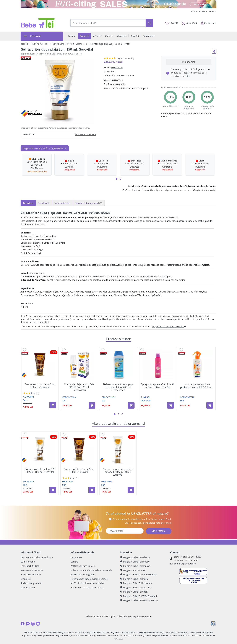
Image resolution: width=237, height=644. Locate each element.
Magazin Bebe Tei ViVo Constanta (139, 596)
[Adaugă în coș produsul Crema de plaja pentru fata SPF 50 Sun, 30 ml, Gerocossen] (92, 405)
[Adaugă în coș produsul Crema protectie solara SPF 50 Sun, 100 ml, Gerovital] (53, 490)
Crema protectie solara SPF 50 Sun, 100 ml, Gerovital (40, 471)
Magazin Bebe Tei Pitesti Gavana (139, 574)
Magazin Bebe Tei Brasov (135, 562)
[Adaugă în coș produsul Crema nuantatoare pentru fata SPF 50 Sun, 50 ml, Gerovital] (131, 490)
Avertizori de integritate (83, 574)
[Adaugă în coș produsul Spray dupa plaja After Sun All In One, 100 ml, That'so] (170, 405)
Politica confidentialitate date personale (91, 570)
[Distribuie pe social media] (214, 51)
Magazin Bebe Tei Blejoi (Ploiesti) (139, 600)
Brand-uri (26, 579)
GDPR (212, 11)
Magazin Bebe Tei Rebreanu (136, 583)
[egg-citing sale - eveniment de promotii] (118, 4)
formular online (95, 587)
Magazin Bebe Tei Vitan (134, 592)
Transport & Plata (30, 566)
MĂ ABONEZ (159, 531)
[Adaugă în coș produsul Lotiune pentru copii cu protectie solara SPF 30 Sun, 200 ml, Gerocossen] (210, 405)
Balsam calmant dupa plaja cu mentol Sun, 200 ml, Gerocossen (118, 387)
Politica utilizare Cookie (83, 566)
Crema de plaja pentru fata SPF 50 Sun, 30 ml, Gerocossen (79, 387)
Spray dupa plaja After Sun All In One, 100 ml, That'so (158, 386)
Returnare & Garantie (32, 570)
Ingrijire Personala (40, 44)
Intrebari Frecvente (31, 574)
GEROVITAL (117, 67)
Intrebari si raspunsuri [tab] (89, 203)
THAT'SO (145, 397)
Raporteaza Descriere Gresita (169, 326)
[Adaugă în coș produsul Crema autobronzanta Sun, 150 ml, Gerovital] (53, 405)
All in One (146, 400)
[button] (117, 179)
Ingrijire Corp (58, 44)
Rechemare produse (31, 583)
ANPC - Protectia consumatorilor (88, 583)
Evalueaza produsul (113, 62)
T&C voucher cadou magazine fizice (89, 579)
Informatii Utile (198, 11)
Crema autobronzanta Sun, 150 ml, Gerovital (40, 386)
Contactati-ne (28, 587)
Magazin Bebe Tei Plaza (134, 579)
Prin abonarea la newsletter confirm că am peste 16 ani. (142, 519)
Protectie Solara (75, 44)
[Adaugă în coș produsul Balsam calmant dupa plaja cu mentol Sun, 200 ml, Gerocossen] (131, 405)
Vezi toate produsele (85, 134)
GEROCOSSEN (69, 397)
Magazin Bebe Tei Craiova (135, 566)
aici (188, 76)
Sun (113, 72)
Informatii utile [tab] (62, 203)
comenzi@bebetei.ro (185, 564)
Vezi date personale (148, 523)
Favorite (172, 23)
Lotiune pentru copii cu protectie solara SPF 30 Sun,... (197, 386)
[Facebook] (23, 624)
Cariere (74, 562)
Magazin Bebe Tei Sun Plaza (136, 587)
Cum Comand (28, 562)
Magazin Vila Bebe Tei (133, 570)
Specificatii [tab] (44, 203)
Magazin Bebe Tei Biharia (135, 557)
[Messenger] (28, 624)
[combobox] (108, 23)
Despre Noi (76, 557)
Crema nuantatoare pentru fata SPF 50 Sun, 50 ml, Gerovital (118, 472)
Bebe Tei (24, 44)
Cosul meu (189, 22)
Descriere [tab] (28, 203)
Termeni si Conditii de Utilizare (37, 557)
